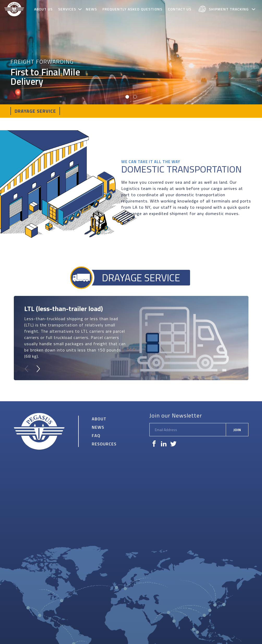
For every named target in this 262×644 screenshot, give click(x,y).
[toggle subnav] (81, 9)
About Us (43, 9)
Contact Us (180, 9)
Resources (104, 444)
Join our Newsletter (176, 415)
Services (67, 9)
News (91, 9)
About (99, 419)
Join (237, 430)
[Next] (38, 369)
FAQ (96, 436)
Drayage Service (35, 111)
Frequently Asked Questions (132, 9)
